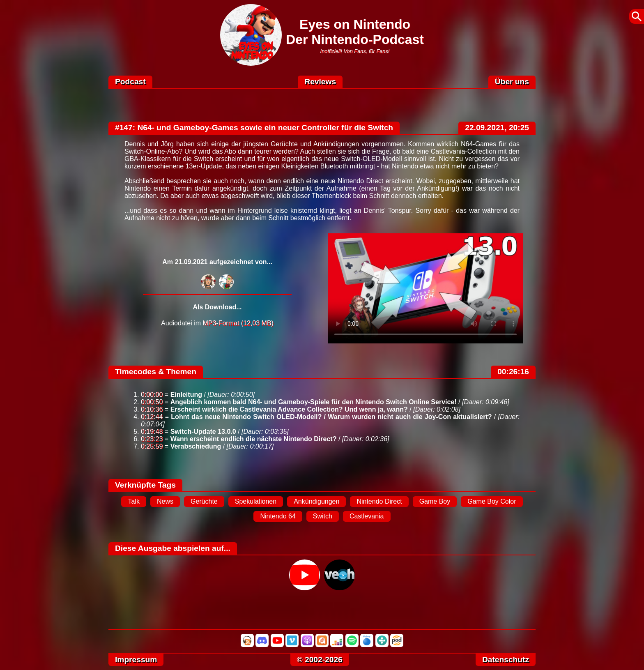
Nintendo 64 (278, 516)
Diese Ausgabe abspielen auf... (173, 548)
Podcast (130, 82)
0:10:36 (152, 409)
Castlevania (367, 516)
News (165, 501)
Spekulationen (256, 501)
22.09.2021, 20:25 (497, 128)
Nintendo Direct (379, 501)
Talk (133, 501)
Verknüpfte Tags (145, 485)
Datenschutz (506, 660)
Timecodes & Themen (156, 372)
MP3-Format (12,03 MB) (238, 323)
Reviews (320, 82)
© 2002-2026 (320, 660)
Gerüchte (204, 501)
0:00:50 (152, 402)
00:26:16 (513, 372)
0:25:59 (152, 446)
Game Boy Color (492, 501)
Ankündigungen (316, 501)
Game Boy (435, 501)
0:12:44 (152, 417)
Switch (323, 516)
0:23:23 (152, 439)
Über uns (512, 82)
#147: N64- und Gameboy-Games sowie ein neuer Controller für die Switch (254, 128)
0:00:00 (152, 395)
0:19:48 (152, 432)
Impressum (136, 660)
